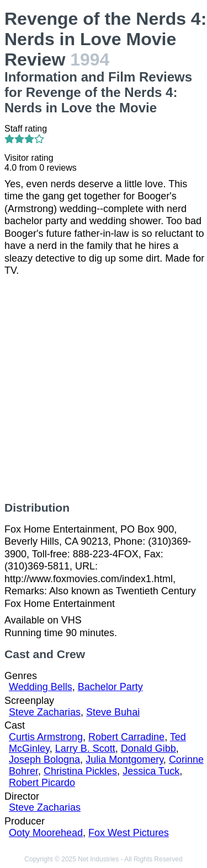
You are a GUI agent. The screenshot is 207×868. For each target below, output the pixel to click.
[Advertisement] (104, 389)
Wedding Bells (41, 687)
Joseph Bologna (44, 759)
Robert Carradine (126, 737)
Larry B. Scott (85, 748)
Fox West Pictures (129, 833)
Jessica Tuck (151, 771)
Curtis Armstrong (46, 737)
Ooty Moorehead (46, 833)
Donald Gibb (148, 748)
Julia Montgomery (124, 759)
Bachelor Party (110, 687)
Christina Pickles (80, 771)
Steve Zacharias (45, 712)
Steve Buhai (113, 712)
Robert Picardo (42, 783)
